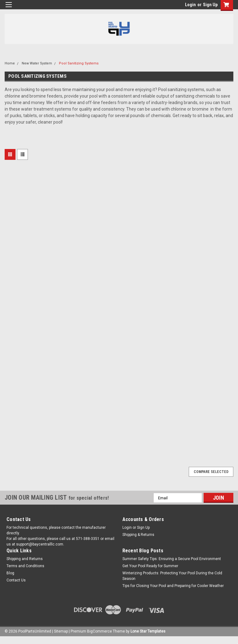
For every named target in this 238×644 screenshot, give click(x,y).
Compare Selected (211, 472)
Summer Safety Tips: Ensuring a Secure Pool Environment (172, 559)
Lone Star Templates (148, 631)
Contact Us (16, 580)
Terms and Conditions (25, 566)
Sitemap (61, 631)
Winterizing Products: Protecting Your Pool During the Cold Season (172, 576)
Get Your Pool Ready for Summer (150, 566)
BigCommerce (99, 631)
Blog (10, 573)
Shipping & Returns (138, 535)
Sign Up (210, 5)
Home (10, 63)
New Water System (37, 63)
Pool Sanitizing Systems (79, 63)
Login (190, 5)
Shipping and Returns (25, 559)
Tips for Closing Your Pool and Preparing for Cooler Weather (173, 586)
